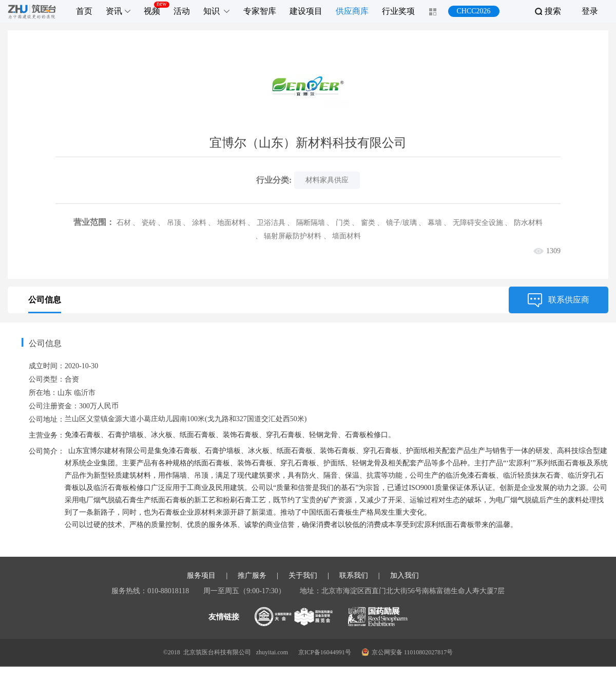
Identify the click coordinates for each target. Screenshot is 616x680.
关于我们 (303, 589)
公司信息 (45, 300)
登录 (590, 11)
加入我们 (405, 589)
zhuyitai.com (272, 666)
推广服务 (252, 589)
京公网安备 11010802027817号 (407, 665)
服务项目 (201, 589)
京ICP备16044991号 (325, 666)
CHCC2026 (473, 11)
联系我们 (354, 589)
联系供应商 (559, 300)
